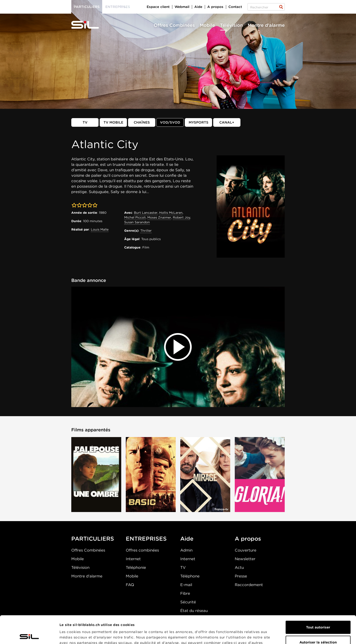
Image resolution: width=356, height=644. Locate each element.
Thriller (146, 231)
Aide (198, 7)
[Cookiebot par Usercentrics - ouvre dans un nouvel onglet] (29, 635)
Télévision (231, 25)
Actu (239, 567)
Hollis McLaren (171, 213)
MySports (199, 122)
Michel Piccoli (135, 217)
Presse (241, 576)
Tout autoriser (318, 599)
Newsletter (245, 559)
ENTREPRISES (146, 539)
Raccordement (249, 585)
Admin (186, 550)
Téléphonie (136, 567)
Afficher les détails (256, 635)
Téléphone (190, 576)
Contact (235, 7)
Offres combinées (142, 550)
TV (85, 122)
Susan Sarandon (137, 222)
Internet (133, 559)
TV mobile (113, 122)
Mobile (207, 25)
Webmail (182, 7)
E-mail (186, 585)
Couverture (246, 550)
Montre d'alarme (266, 25)
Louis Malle (100, 229)
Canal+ (227, 122)
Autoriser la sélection (318, 614)
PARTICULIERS (93, 539)
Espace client (158, 7)
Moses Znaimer (159, 217)
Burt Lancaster (146, 213)
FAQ (130, 585)
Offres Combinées (174, 25)
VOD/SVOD (170, 122)
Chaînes (142, 122)
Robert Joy (181, 217)
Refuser (318, 629)
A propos (215, 7)
